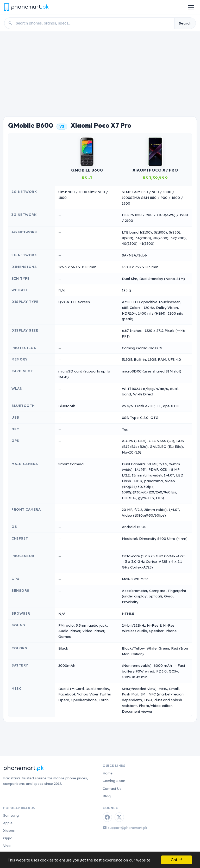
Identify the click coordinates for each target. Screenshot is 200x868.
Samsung (11, 815)
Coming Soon (114, 781)
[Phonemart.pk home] (26, 7)
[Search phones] (93, 23)
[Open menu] (191, 7)
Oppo (8, 838)
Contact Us (112, 788)
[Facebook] (107, 817)
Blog (107, 796)
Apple (8, 823)
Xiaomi (9, 830)
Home (108, 773)
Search (185, 23)
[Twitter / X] (119, 817)
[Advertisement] (100, 71)
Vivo (7, 846)
